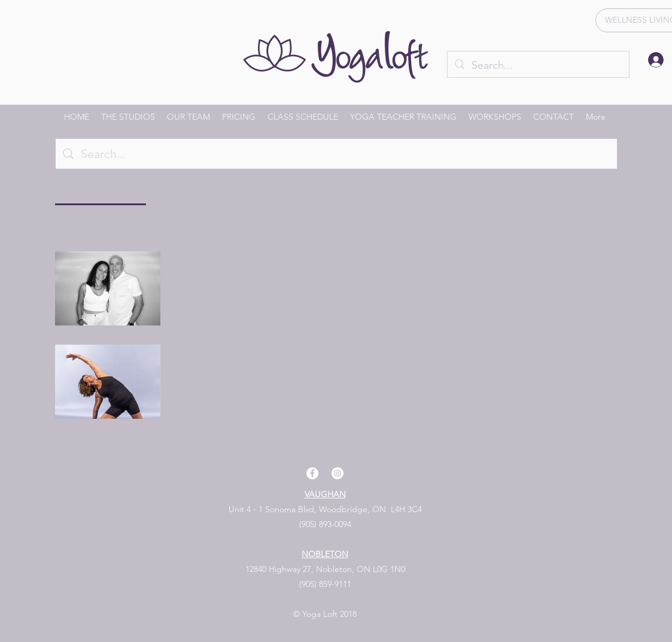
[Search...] (538, 66)
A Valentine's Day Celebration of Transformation (311, 269)
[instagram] (337, 473)
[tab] (101, 190)
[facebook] (312, 473)
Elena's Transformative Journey (266, 362)
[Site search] (345, 154)
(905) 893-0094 (325, 524)
